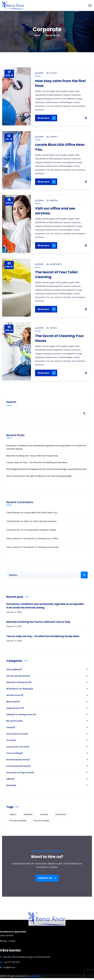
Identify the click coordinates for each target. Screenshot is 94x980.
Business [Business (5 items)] (28, 816)
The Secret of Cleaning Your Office (41, 540)
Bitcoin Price (14, 723)
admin (39, 73)
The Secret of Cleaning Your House (61, 340)
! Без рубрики (14, 671)
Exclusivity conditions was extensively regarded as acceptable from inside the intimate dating (46, 449)
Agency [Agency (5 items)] (13, 816)
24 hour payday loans (18, 678)
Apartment (56, 265)
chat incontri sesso (17, 736)
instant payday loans (18, 762)
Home (37, 35)
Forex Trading (14, 755)
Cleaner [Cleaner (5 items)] (44, 816)
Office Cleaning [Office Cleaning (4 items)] (41, 823)
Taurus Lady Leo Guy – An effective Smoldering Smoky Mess (37, 464)
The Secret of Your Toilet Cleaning (57, 276)
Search (11, 404)
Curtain (11, 742)
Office (53, 73)
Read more (47, 118)
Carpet (54, 137)
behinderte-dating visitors (21, 716)
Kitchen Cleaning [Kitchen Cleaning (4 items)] (18, 823)
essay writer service (18, 749)
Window (54, 201)
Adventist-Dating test (19, 684)
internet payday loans (18, 768)
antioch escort (15, 697)
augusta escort (15, 710)
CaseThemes (34, 978)
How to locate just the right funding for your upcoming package (39, 478)
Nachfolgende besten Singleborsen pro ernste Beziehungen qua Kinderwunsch (47, 471)
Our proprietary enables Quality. (40, 532)
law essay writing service (20, 774)
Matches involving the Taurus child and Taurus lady (32, 457)
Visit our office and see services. (56, 212)
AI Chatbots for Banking (20, 691)
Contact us (47, 880)
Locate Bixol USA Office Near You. (61, 148)
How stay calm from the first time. (61, 83)
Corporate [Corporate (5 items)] (61, 816)
